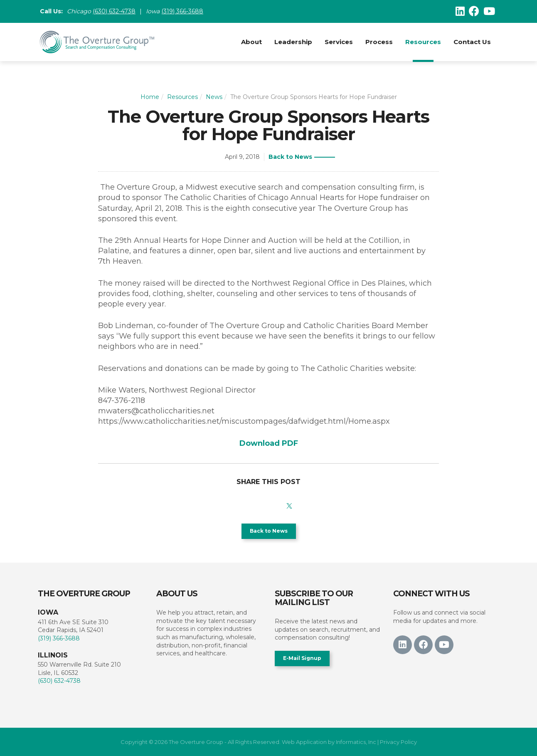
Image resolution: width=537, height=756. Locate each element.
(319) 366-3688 (182, 11)
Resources (423, 42)
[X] (289, 504)
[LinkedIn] (460, 11)
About (251, 42)
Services (339, 42)
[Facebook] (474, 11)
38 (132, 11)
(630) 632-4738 (59, 681)
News (214, 97)
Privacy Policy (398, 742)
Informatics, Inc (356, 742)
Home (150, 97)
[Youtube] (489, 11)
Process (379, 42)
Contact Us (472, 42)
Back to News (290, 157)
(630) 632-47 (110, 11)
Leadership (293, 42)
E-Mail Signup (302, 658)
